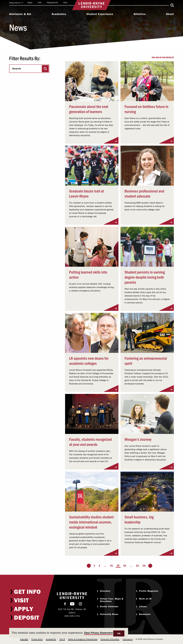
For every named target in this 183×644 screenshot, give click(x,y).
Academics (59, 14)
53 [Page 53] (137, 566)
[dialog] (69, 633)
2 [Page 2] (99, 566)
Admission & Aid (20, 14)
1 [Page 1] (94, 566)
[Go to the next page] (150, 566)
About (170, 14)
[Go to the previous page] (89, 566)
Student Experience (100, 14)
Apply (30, 2)
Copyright (24, 639)
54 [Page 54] (144, 566)
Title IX (62, 639)
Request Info (52, 2)
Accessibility (51, 639)
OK (119, 633)
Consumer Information (110, 639)
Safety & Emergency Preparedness (83, 639)
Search (17, 69)
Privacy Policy (37, 639)
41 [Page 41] (111, 566)
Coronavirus (128, 639)
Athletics (140, 14)
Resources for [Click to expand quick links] (16, 3)
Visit (40, 2)
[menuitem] (20, 14)
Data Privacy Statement (98, 633)
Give (65, 2)
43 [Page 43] (125, 566)
